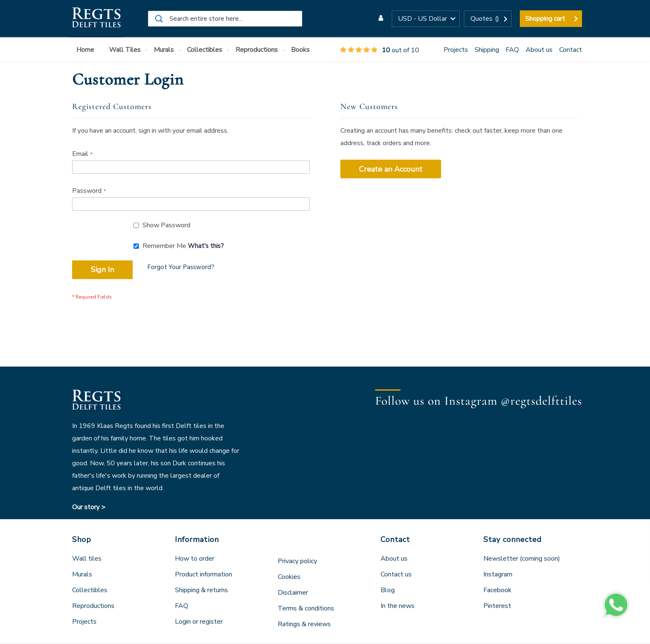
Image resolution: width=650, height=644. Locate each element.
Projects (456, 50)
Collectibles (90, 590)
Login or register (199, 622)
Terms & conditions (306, 608)
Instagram (498, 574)
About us (539, 50)
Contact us (396, 574)
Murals (82, 574)
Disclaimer (293, 593)
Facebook (497, 590)
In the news (398, 606)
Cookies (289, 577)
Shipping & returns (201, 590)
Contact (571, 50)
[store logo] (96, 19)
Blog (388, 590)
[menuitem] (87, 50)
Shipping (487, 50)
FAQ (512, 50)
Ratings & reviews (304, 624)
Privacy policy (297, 561)
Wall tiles (87, 559)
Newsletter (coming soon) (522, 559)
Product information (204, 574)
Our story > (89, 507)
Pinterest (497, 606)
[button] (426, 19)
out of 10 (380, 50)
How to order (195, 559)
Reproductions (93, 606)
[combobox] (225, 19)
